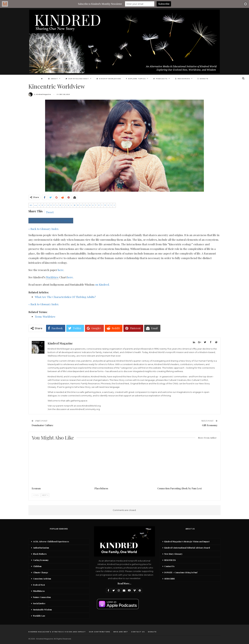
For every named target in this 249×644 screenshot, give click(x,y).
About (52, 79)
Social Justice (39, 603)
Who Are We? (121, 632)
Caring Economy (41, 560)
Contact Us (169, 566)
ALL (31, 205)
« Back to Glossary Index (44, 229)
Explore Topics (136, 79)
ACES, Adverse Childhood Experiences (51, 542)
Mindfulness (39, 591)
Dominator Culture (42, 425)
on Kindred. (102, 284)
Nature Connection (42, 597)
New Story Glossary (173, 554)
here (61, 270)
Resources (184, 79)
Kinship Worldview (109, 79)
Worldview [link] (52, 277)
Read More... (124, 583)
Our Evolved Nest (77, 79)
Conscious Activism (42, 579)
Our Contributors (100, 632)
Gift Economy (210, 425)
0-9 (36, 205)
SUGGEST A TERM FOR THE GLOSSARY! (51, 221)
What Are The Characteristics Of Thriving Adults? (65, 297)
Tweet (50, 212)
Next (45, 495)
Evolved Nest (39, 585)
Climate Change (41, 572)
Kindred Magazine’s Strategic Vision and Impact (187, 542)
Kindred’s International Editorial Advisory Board (187, 548)
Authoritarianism (41, 548)
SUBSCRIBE (170, 579)
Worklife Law (39, 616)
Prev (36, 495)
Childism (37, 566)
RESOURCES (170, 560)
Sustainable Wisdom (42, 610)
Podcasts (161, 79)
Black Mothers (40, 554)
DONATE (205, 79)
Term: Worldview (45, 317)
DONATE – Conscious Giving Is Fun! (181, 572)
